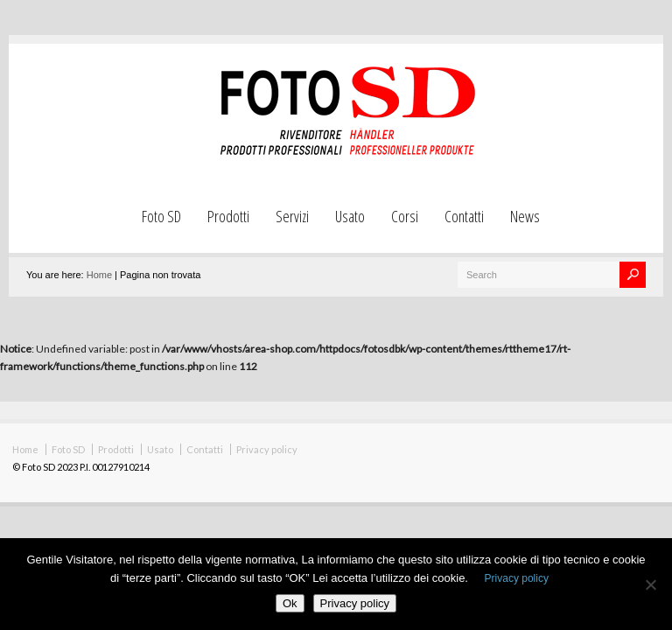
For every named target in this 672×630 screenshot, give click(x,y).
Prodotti (228, 216)
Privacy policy (267, 449)
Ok (290, 603)
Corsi (405, 216)
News (525, 216)
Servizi (292, 216)
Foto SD (161, 216)
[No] (650, 584)
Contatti (464, 216)
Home (99, 275)
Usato (350, 216)
